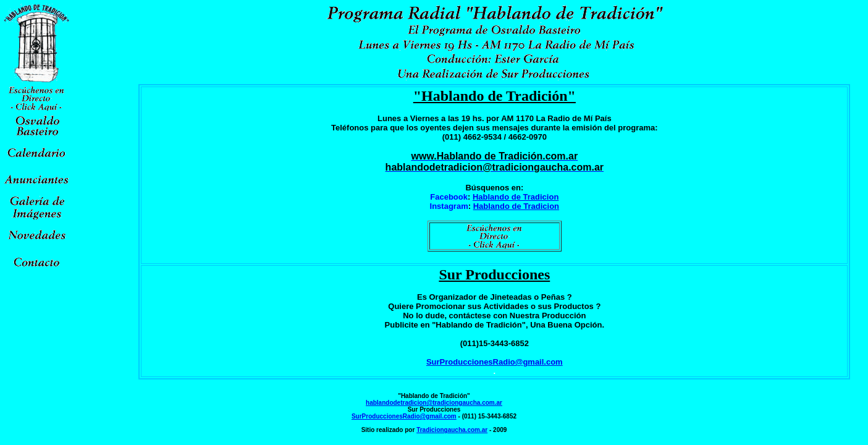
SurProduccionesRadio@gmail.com (495, 362)
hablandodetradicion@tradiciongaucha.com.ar (434, 403)
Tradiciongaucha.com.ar (452, 430)
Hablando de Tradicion (516, 197)
